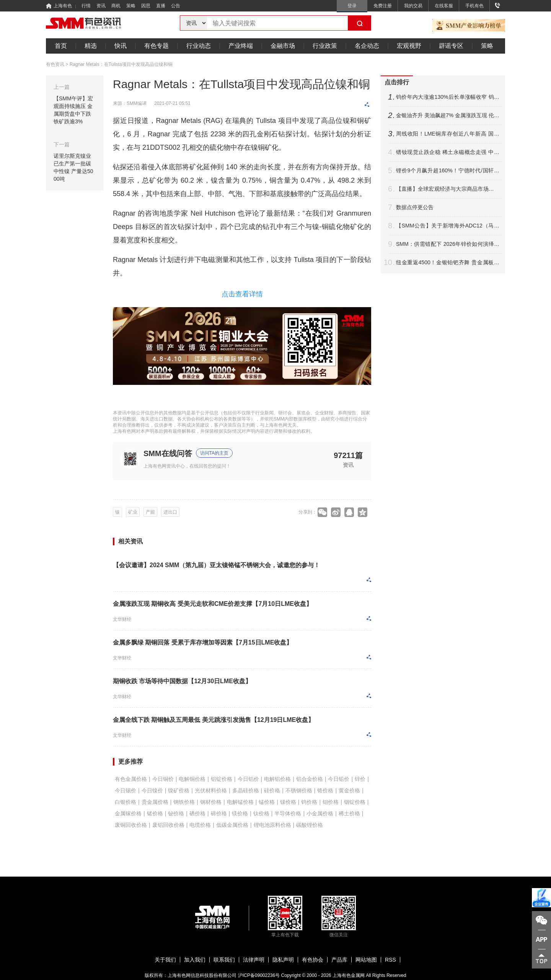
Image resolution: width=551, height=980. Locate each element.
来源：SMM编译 (130, 103)
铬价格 (325, 790)
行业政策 (325, 46)
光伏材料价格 (211, 790)
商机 (116, 6)
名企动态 (367, 46)
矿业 (133, 512)
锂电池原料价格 (272, 825)
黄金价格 (349, 790)
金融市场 (283, 46)
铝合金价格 (310, 779)
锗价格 (155, 813)
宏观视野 (409, 46)
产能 (150, 512)
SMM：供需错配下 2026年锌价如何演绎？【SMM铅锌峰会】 (448, 244)
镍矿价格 (179, 790)
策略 (131, 6)
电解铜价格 (192, 779)
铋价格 (176, 813)
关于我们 (165, 960)
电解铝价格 (277, 779)
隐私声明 (283, 960)
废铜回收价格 (131, 825)
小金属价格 (320, 813)
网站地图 (366, 960)
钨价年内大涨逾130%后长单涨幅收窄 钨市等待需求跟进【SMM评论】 (448, 97)
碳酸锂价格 (310, 825)
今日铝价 (248, 779)
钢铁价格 (184, 802)
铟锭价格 (355, 802)
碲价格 (219, 813)
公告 (176, 6)
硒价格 (197, 813)
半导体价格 (288, 813)
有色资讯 (55, 64)
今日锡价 (126, 790)
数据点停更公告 (415, 207)
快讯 (121, 46)
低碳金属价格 (232, 825)
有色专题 (156, 46)
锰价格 (267, 802)
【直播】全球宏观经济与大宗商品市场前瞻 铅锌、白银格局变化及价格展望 (448, 189)
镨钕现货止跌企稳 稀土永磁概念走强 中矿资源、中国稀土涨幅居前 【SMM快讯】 (448, 152)
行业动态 (199, 46)
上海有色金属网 (349, 975)
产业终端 (241, 46)
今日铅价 (339, 779)
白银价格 (126, 802)
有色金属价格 (131, 779)
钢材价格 (211, 802)
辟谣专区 (451, 46)
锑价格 (288, 802)
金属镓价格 (128, 813)
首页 (61, 46)
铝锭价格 (222, 779)
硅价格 (272, 790)
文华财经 (122, 619)
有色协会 (313, 960)
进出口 (170, 512)
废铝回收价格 (168, 825)
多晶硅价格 (246, 790)
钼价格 (331, 802)
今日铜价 (163, 779)
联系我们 (224, 960)
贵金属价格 (155, 802)
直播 (161, 6)
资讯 (101, 6)
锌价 (360, 779)
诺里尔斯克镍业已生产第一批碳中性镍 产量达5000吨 (73, 167)
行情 (86, 6)
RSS (390, 960)
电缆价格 (200, 825)
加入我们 (195, 960)
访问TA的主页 (214, 453)
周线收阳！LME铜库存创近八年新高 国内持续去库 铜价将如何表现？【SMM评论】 (448, 134)
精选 (91, 46)
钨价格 (309, 802)
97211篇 (348, 455)
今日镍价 (152, 790)
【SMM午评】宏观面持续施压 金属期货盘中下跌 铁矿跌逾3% (73, 110)
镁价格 (240, 813)
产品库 (339, 960)
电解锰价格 (240, 802)
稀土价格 (349, 813)
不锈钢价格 (299, 790)
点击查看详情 (242, 294)
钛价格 (261, 813)
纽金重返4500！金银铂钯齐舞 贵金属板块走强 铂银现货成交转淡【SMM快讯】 (448, 263)
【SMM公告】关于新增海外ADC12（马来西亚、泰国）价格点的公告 (448, 226)
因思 (146, 6)
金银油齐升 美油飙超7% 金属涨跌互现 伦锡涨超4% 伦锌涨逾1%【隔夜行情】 (448, 115)
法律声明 (254, 960)
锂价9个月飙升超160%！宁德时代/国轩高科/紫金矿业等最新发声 (448, 171)
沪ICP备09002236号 (259, 975)
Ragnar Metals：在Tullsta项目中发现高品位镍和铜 (121, 64)
